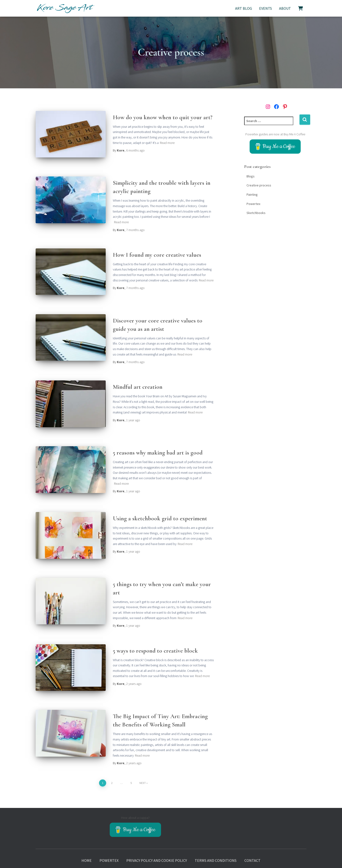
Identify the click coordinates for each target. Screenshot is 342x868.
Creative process (259, 185)
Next (143, 765)
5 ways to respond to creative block (155, 636)
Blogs (251, 176)
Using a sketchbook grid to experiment (160, 507)
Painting (252, 194)
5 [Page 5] (131, 765)
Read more (167, 143)
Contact (252, 844)
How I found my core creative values (157, 251)
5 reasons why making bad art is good (158, 443)
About (285, 8)
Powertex (253, 204)
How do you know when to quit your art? (163, 117)
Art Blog (244, 8)
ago (135, 150)
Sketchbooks (256, 213)
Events (266, 8)
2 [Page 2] (112, 765)
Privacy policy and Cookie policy (157, 844)
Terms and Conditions (216, 844)
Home (87, 844)
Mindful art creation (138, 381)
